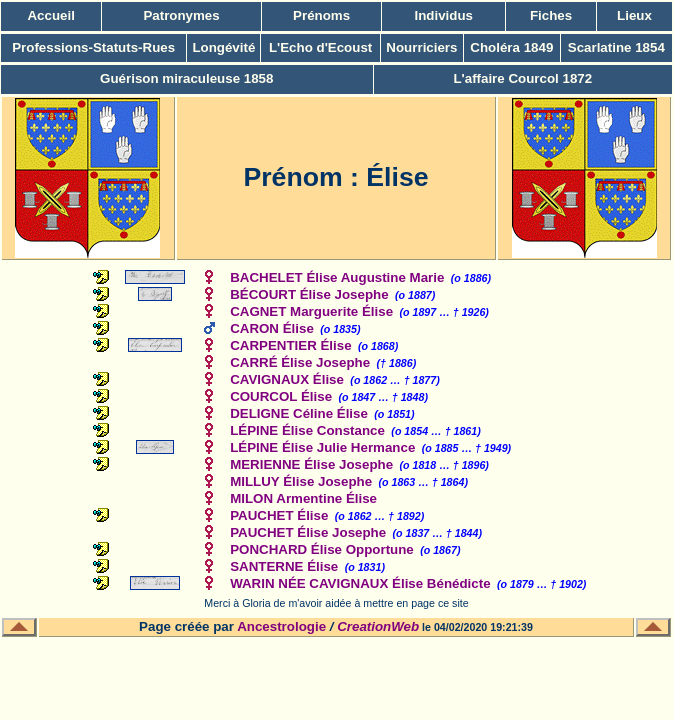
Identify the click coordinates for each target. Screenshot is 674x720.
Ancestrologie (281, 626)
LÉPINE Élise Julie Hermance (322, 447)
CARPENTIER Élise (290, 345)
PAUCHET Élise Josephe (308, 532)
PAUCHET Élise (279, 515)
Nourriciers (421, 47)
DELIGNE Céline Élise (299, 413)
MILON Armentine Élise (303, 498)
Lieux (634, 15)
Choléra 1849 (511, 47)
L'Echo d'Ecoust (320, 47)
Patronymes (181, 15)
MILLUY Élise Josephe (301, 481)
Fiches (551, 15)
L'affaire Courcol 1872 (522, 78)
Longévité (223, 47)
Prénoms (321, 15)
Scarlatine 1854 (616, 47)
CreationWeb (378, 626)
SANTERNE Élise (284, 566)
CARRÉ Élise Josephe (300, 362)
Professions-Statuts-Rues (93, 47)
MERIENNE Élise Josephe (311, 464)
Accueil (50, 15)
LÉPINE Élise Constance (307, 430)
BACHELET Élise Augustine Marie (337, 277)
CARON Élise (272, 328)
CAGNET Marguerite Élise (311, 311)
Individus (443, 15)
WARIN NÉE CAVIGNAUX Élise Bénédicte (360, 583)
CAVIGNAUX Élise (287, 379)
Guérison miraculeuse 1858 (186, 78)
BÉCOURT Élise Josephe (309, 294)
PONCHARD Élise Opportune (322, 549)
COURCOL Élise (281, 396)
